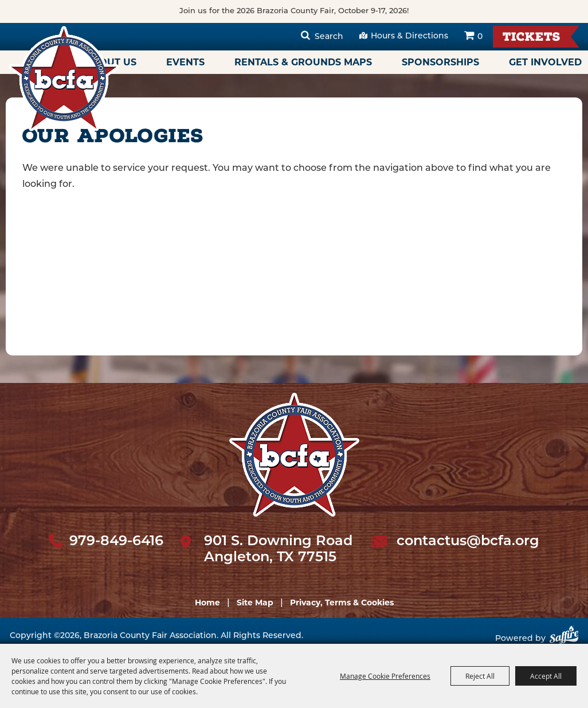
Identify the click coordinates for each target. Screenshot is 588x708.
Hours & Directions (409, 36)
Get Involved (545, 62)
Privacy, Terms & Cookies (342, 603)
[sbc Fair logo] (294, 455)
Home (207, 603)
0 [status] (480, 37)
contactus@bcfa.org (468, 542)
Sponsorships (440, 62)
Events (185, 62)
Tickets (532, 38)
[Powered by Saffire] (564, 639)
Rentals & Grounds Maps (303, 62)
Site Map (255, 603)
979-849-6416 (116, 542)
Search (329, 37)
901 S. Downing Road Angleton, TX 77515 (278, 550)
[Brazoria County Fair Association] (64, 79)
